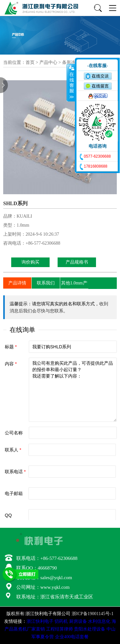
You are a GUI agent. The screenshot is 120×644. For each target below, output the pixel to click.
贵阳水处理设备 (90, 629)
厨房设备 (78, 621)
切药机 (61, 621)
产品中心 (48, 62)
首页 (30, 62)
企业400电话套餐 (72, 637)
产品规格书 (77, 262)
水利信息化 (99, 621)
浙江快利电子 (40, 621)
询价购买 (30, 262)
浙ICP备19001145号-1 (93, 614)
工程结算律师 (60, 629)
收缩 (71, 83)
